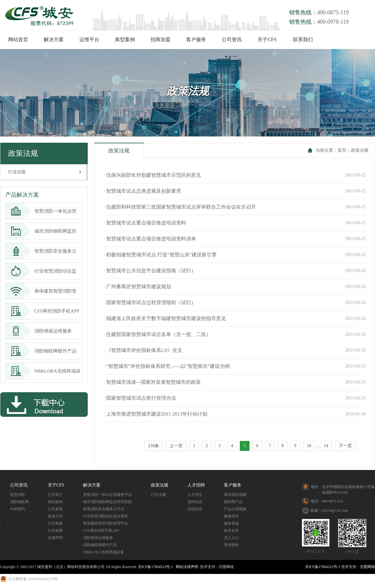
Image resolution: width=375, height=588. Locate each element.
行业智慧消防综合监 (43, 271)
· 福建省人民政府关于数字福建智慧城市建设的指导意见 (165, 318)
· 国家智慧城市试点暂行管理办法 (140, 398)
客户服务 (196, 40)
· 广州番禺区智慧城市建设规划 (137, 287)
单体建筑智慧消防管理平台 (106, 523)
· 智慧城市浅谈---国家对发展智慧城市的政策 (152, 382)
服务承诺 (231, 523)
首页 (342, 150)
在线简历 (195, 509)
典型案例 (125, 40)
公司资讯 (232, 40)
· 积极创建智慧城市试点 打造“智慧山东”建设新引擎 (160, 255)
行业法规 (17, 172)
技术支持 (231, 531)
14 (326, 446)
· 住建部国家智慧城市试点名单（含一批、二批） (157, 334)
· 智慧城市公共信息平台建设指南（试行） (150, 271)
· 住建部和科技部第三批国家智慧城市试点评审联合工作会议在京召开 (180, 207)
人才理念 (195, 495)
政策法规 (360, 150)
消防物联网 (19, 502)
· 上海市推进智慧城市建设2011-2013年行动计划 (156, 414)
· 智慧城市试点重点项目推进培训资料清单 (150, 239)
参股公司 (55, 516)
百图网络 (368, 567)
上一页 (176, 446)
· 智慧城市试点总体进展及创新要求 (142, 191)
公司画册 (55, 523)
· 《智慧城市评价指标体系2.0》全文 (143, 350)
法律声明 (55, 538)
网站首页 (18, 40)
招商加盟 (160, 40)
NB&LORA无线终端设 (45, 371)
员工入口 (231, 538)
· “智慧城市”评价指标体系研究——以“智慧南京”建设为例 (167, 366)
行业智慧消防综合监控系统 (106, 516)
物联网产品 (233, 502)
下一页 (345, 446)
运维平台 (89, 40)
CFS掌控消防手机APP (45, 311)
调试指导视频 (235, 495)
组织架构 (55, 502)
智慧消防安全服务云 (43, 251)
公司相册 (55, 531)
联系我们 (303, 40)
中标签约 (17, 509)
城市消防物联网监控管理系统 (107, 502)
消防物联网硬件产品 (43, 351)
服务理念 (231, 516)
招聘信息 (195, 502)
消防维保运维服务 (41, 331)
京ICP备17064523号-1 (156, 567)
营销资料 (231, 545)
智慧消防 (17, 495)
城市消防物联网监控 (43, 231)
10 (309, 446)
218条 (153, 446)
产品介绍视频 (235, 509)
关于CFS (267, 40)
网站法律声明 (187, 567)
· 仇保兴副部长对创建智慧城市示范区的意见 (152, 175)
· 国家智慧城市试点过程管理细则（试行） (150, 302)
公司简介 (55, 495)
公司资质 (55, 509)
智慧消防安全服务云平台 (104, 509)
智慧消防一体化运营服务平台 (107, 495)
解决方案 (54, 40)
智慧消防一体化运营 (43, 211)
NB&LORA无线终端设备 (104, 552)
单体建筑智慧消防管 (43, 291)
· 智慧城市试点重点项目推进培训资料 (145, 223)
